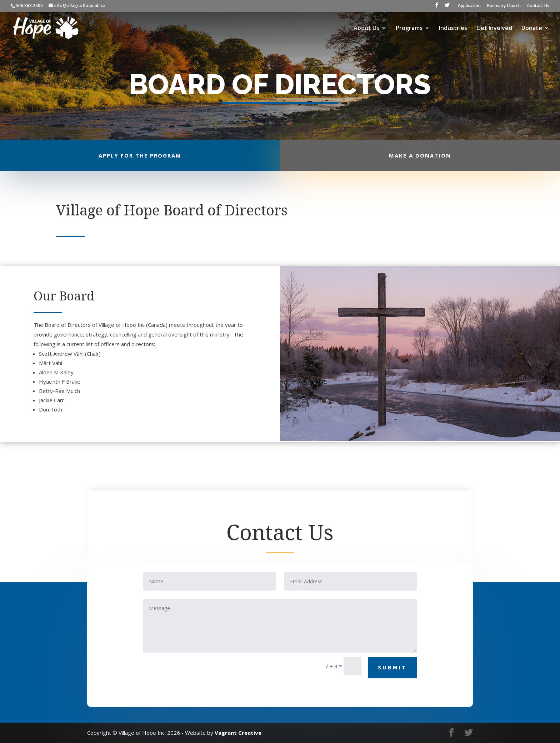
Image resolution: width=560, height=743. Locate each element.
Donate (532, 29)
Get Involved (494, 29)
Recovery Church (504, 6)
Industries (453, 29)
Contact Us (538, 6)
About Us (366, 29)
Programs (409, 29)
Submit (392, 667)
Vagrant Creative (238, 733)
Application (469, 6)
